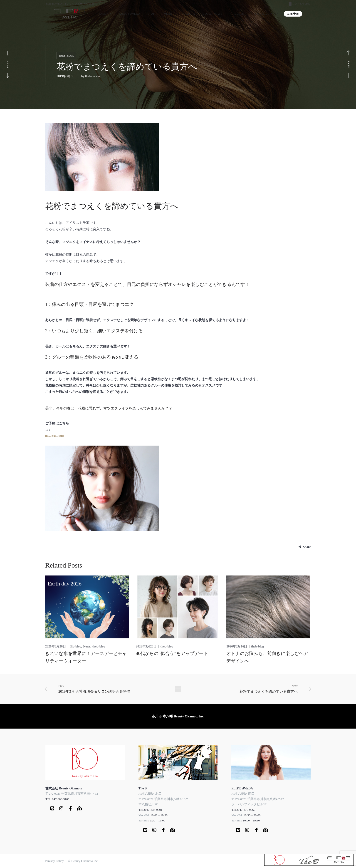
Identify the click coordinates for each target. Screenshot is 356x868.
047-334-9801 (55, 436)
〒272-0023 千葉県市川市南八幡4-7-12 (72, 794)
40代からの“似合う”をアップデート (172, 653)
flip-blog (75, 646)
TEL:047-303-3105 (57, 799)
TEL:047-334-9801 (150, 810)
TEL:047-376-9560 (243, 810)
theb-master (93, 76)
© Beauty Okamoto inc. (83, 861)
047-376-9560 (302, 4)
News (87, 646)
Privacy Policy (54, 861)
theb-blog (66, 56)
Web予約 (293, 14)
